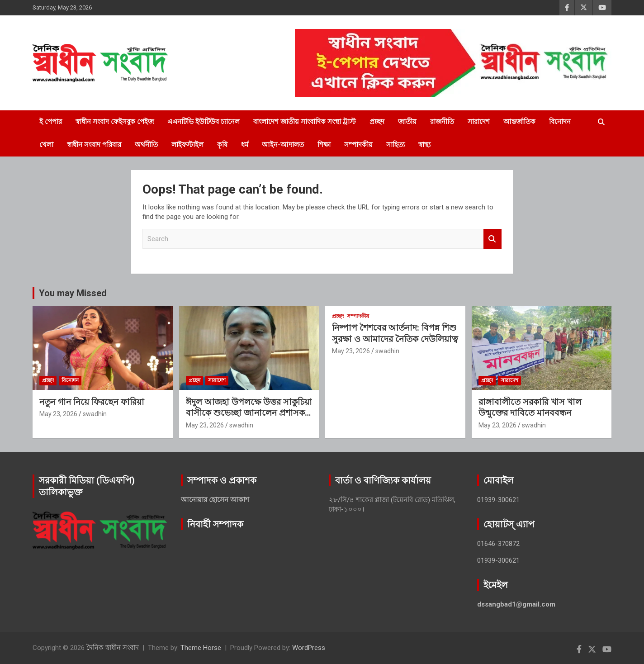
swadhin (95, 414)
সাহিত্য (395, 145)
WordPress (309, 648)
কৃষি (222, 145)
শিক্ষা (324, 145)
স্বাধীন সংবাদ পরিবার (94, 145)
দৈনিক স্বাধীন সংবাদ (113, 648)
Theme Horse (201, 648)
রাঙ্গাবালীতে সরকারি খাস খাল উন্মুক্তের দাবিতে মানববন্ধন (530, 408)
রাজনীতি (442, 122)
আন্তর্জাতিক (519, 122)
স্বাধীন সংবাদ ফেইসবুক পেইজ (115, 122)
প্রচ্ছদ (377, 122)
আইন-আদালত (283, 145)
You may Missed (73, 293)
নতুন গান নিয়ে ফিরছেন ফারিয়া (92, 402)
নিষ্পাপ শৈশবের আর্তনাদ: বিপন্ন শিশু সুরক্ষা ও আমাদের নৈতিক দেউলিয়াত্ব (395, 333)
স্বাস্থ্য (424, 145)
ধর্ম (245, 145)
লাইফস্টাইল (187, 145)
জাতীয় (407, 122)
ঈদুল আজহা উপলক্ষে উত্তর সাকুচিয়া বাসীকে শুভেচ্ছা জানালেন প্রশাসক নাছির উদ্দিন (249, 413)
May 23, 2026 (58, 414)
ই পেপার (51, 122)
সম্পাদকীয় (358, 145)
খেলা (46, 145)
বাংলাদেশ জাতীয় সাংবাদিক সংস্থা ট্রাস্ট (305, 122)
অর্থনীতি (146, 145)
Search (492, 239)
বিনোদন (560, 122)
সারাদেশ (479, 122)
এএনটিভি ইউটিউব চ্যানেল (204, 122)
